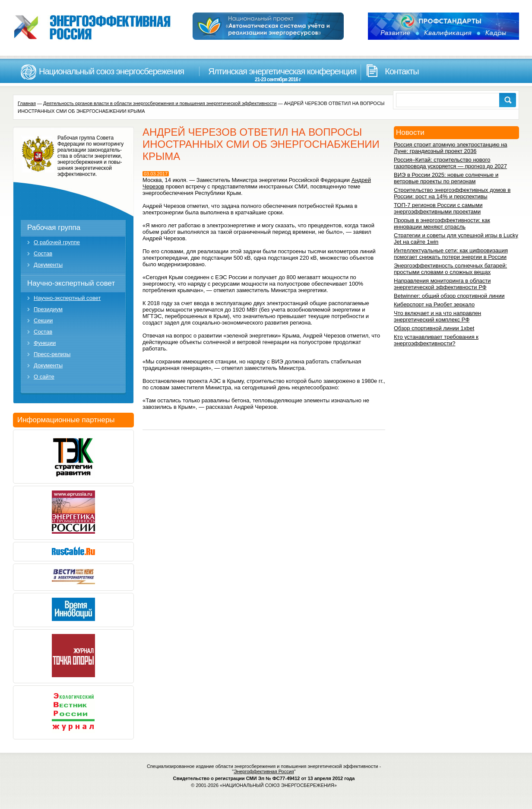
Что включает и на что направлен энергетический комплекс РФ (437, 316)
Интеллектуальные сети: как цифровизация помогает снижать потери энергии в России (451, 254)
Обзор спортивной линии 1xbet (434, 328)
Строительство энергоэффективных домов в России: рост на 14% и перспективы (452, 193)
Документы (48, 265)
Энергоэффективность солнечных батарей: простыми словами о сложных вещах (450, 269)
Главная (27, 103)
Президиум (48, 309)
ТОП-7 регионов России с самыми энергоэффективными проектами (438, 208)
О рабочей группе (57, 242)
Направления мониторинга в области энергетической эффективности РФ (442, 284)
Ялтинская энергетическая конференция (278, 75)
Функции (45, 343)
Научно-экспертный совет (71, 283)
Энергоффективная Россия (264, 771)
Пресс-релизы (52, 354)
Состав (43, 253)
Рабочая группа (54, 228)
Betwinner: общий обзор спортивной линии (449, 296)
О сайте (44, 377)
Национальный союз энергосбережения (111, 71)
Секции (43, 320)
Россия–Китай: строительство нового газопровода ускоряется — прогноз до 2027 (450, 163)
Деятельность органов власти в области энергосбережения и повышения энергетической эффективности (160, 103)
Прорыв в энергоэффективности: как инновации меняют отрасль (442, 223)
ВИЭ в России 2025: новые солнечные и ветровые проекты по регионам (446, 178)
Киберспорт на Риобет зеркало (434, 304)
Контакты (402, 71)
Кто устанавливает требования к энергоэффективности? (436, 340)
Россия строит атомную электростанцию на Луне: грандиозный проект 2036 (451, 148)
